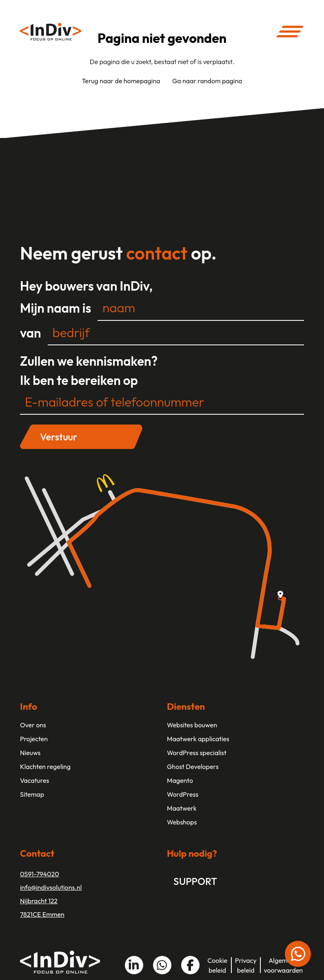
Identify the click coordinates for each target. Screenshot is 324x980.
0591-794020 (40, 874)
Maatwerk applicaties (198, 739)
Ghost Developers (193, 767)
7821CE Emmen (42, 914)
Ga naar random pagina (207, 81)
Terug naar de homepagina (121, 81)
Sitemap (32, 794)
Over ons (33, 725)
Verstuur (59, 437)
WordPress (183, 794)
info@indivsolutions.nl (51, 887)
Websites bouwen (192, 725)
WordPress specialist (197, 753)
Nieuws (30, 753)
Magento (180, 780)
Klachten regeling (45, 767)
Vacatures (34, 780)
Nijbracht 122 (39, 901)
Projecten (34, 739)
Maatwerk (182, 808)
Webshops (182, 822)
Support (195, 881)
